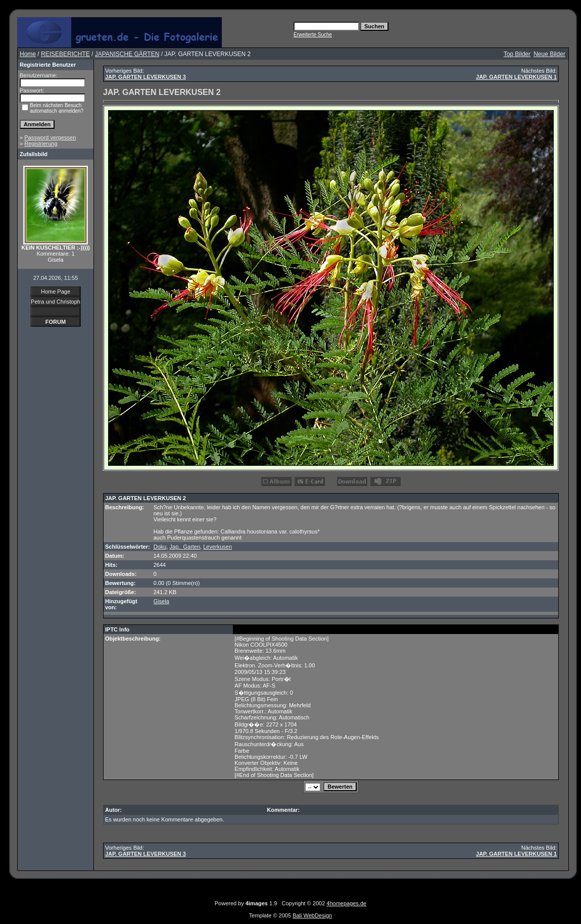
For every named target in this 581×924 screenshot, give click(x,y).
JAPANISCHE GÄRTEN (127, 54)
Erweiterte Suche (313, 35)
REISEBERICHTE (65, 54)
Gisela (161, 601)
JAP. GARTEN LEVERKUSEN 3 (146, 77)
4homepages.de (346, 903)
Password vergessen (50, 137)
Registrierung (41, 143)
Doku (160, 547)
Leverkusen (217, 547)
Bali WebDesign (312, 915)
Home (28, 54)
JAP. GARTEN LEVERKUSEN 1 (516, 77)
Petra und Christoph (56, 302)
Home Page (56, 291)
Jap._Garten (185, 547)
